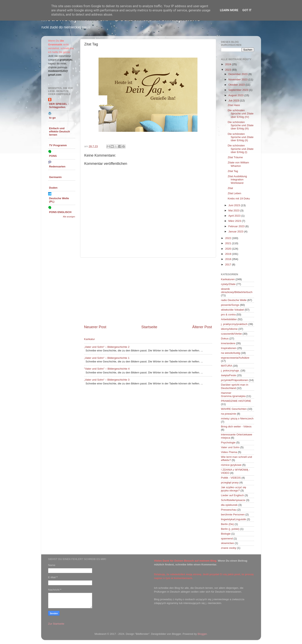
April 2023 (235, 216)
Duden (53, 188)
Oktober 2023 (237, 85)
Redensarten (57, 166)
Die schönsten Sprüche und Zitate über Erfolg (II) (241, 137)
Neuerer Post (95, 327)
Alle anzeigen (69, 217)
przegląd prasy (230, 482)
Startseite (149, 327)
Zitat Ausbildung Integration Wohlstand (237, 179)
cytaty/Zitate (228, 284)
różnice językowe (231, 465)
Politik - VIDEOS (231, 478)
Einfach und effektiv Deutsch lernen (60, 131)
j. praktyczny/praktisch (234, 324)
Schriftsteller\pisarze (233, 500)
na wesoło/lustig (231, 353)
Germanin (55, 177)
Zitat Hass (234, 105)
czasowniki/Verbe (231, 334)
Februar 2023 (237, 226)
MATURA (227, 366)
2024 (228, 64)
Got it (247, 10)
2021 (228, 243)
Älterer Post (202, 327)
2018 (228, 259)
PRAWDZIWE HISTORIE (236, 401)
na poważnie (229, 414)
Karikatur (90, 339)
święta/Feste (229, 375)
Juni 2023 (235, 205)
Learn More (229, 10)
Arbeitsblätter (229, 319)
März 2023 (235, 221)
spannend (227, 538)
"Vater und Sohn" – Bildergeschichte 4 (107, 369)
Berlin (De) (228, 524)
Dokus (225, 338)
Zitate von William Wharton (238, 164)
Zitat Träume (235, 157)
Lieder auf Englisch (233, 495)
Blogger (202, 634)
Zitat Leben (234, 193)
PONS (53, 156)
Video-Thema (229, 452)
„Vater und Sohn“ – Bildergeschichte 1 (107, 358)
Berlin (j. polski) (230, 529)
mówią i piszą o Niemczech (237, 418)
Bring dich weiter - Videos (236, 426)
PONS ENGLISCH (60, 212)
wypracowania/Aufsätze (235, 358)
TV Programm (58, 145)
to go (52, 118)
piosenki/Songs (230, 305)
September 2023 (239, 90)
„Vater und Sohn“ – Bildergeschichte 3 (107, 380)
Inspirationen (229, 348)
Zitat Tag (233, 171)
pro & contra (228, 314)
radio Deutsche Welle (234, 300)
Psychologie (228, 442)
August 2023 (236, 95)
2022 (228, 238)
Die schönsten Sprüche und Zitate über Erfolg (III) (241, 125)
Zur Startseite (56, 624)
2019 (228, 254)
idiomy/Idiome (229, 329)
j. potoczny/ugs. (230, 370)
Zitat (230, 188)
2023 (228, 70)
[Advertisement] (148, 291)
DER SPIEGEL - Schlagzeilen (59, 105)
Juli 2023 (234, 100)
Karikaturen (228, 279)
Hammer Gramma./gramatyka (233, 394)
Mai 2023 (234, 210)
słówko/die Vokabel (233, 310)
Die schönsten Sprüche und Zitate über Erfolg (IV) (241, 113)
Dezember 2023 (238, 74)
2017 (228, 264)
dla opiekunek (229, 505)
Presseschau (229, 510)
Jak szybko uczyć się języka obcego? (234, 489)
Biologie (226, 534)
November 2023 (238, 79)
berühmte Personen (233, 514)
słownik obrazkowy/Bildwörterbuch (237, 290)
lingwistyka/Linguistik (234, 519)
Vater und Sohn (230, 447)
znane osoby (229, 548)
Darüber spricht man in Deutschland (235, 386)
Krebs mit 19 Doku (239, 198)
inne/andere (228, 343)
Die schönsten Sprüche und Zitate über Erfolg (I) (241, 149)
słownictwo (228, 543)
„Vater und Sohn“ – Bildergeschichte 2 (107, 347)
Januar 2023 (236, 231)
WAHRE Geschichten (234, 409)
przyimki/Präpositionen (235, 380)
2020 (228, 249)
